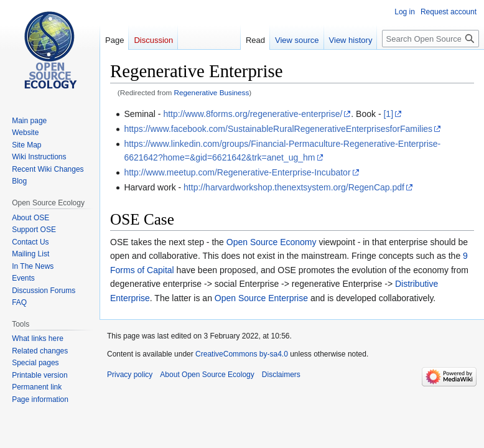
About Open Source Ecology (207, 375)
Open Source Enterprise (261, 298)
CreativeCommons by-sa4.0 (242, 354)
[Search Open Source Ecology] (430, 39)
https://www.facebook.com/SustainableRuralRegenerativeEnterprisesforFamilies (278, 129)
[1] (388, 114)
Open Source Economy (272, 242)
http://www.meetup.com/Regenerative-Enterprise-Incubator (237, 172)
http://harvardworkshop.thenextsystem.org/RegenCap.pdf (294, 187)
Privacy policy (130, 375)
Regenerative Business (212, 92)
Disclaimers (281, 375)
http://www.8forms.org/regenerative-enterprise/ (253, 114)
